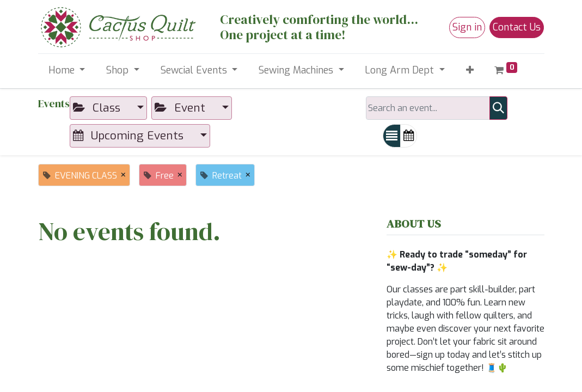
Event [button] (182, 108)
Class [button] (98, 108)
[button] (470, 71)
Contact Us (517, 27)
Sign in (467, 27)
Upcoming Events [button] (130, 136)
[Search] (498, 108)
